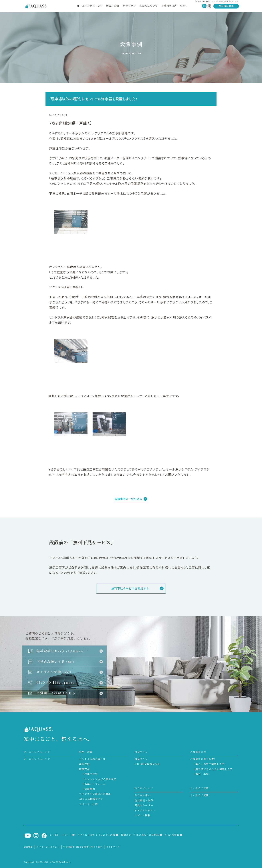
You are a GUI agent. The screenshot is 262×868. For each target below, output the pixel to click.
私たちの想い (143, 795)
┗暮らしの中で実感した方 (209, 764)
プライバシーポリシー (48, 847)
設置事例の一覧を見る (128, 499)
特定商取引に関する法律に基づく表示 (83, 847)
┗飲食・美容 (201, 774)
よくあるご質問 (199, 795)
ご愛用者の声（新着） (203, 759)
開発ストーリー (144, 805)
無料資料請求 (226, 6)
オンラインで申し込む (54, 672)
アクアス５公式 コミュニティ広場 (96, 835)
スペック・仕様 (88, 804)
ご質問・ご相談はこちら (56, 693)
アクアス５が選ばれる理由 (95, 794)
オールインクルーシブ (90, 6)
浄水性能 (84, 764)
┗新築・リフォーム (94, 784)
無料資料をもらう (61, 651)
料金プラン (141, 759)
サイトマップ (113, 847)
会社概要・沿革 (144, 800)
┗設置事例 (89, 789)
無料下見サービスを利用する (130, 588)
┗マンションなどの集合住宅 (99, 779)
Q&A (183, 6)
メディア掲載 (143, 815)
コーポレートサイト (60, 835)
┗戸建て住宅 (90, 774)
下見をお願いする (56, 661)
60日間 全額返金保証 (147, 764)
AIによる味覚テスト (91, 799)
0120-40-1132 (62, 682)
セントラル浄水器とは (92, 759)
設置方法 (84, 769)
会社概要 (28, 847)
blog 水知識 (172, 835)
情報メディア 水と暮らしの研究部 (140, 835)
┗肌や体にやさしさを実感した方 (213, 769)
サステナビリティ (145, 810)
